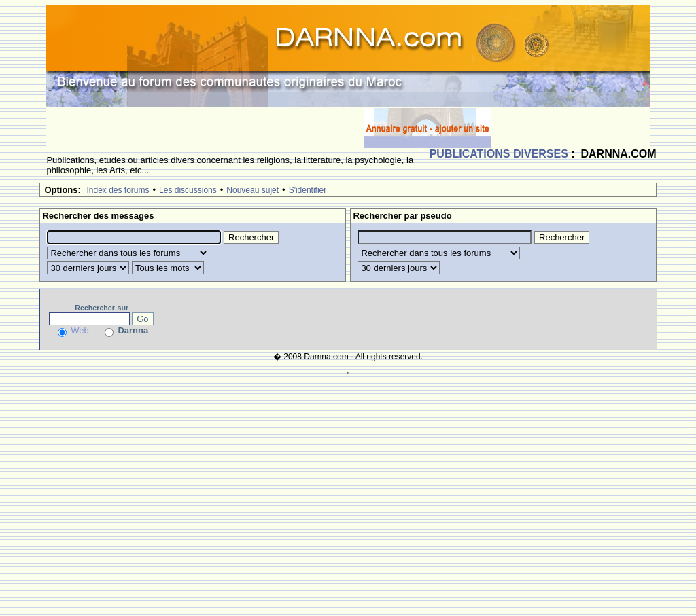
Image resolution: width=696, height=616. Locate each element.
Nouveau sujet (253, 190)
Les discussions (188, 190)
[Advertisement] (205, 128)
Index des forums (118, 190)
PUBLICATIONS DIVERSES (499, 154)
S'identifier (308, 190)
